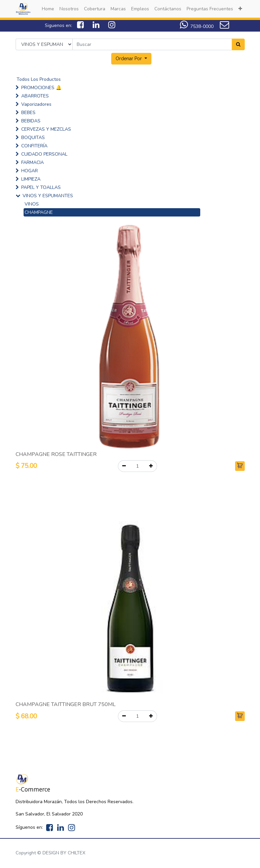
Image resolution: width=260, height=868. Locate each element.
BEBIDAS (31, 121)
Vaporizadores (36, 104)
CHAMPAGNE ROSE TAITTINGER (56, 454)
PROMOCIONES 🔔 (41, 88)
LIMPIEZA (31, 179)
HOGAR (30, 171)
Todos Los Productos (39, 79)
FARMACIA (33, 162)
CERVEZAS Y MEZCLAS (46, 129)
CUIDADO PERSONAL (44, 154)
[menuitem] (48, 9)
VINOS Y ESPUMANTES (48, 196)
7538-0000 (197, 26)
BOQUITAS (33, 138)
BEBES (28, 113)
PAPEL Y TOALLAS (41, 187)
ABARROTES (35, 96)
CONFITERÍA (34, 146)
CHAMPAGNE (39, 212)
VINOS (32, 204)
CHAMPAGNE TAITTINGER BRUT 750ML (66, 704)
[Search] (238, 44)
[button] (240, 9)
